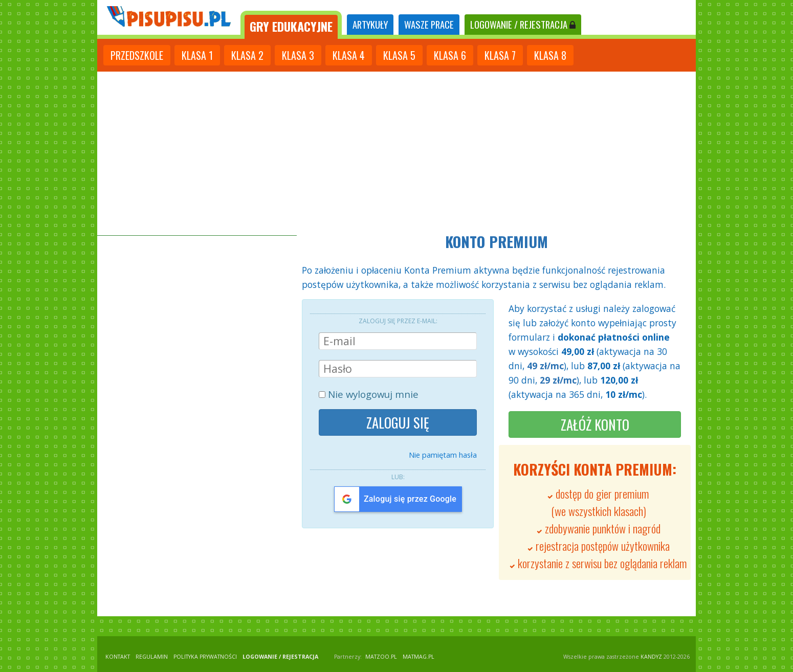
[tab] (291, 25)
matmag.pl (418, 657)
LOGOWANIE (523, 24)
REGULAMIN (152, 657)
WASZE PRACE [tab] (429, 24)
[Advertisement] (396, 153)
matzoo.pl (381, 657)
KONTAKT (118, 657)
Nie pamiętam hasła (443, 455)
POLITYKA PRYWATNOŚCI (205, 657)
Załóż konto (595, 424)
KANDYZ (651, 657)
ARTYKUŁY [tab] (370, 24)
